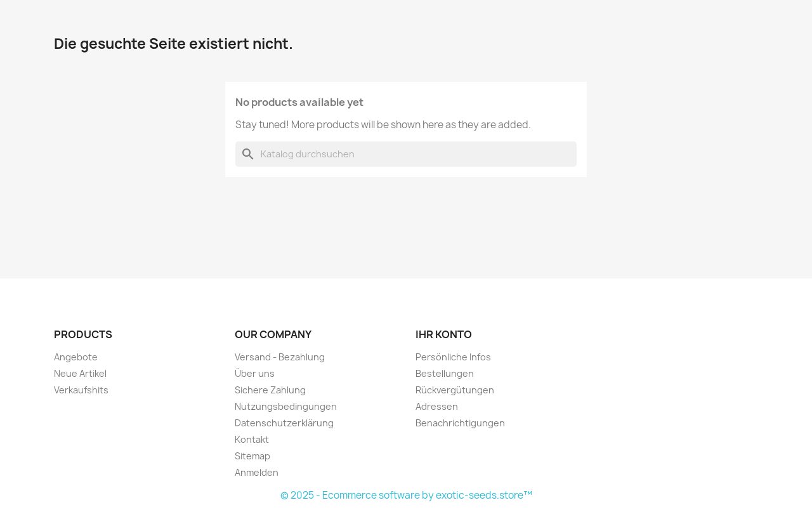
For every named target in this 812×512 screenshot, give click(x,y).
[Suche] (406, 154)
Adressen (437, 406)
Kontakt (252, 439)
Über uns (255, 373)
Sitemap (252, 456)
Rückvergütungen (455, 390)
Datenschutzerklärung (284, 423)
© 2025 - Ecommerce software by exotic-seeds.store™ (406, 495)
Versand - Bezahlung (280, 357)
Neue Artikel (80, 373)
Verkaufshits (81, 390)
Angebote (76, 357)
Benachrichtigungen (460, 423)
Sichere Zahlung (270, 390)
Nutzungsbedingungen (286, 406)
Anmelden (257, 472)
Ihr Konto (444, 334)
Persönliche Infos (453, 357)
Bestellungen (445, 373)
